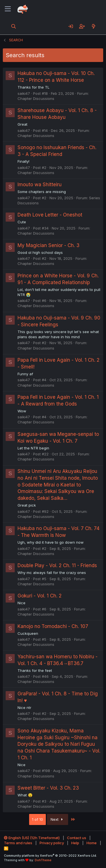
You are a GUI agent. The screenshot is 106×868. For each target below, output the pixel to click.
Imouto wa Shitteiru (40, 185)
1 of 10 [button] (37, 819)
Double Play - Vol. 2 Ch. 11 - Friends (57, 565)
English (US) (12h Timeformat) (32, 838)
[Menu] (8, 9)
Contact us (77, 838)
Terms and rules (18, 843)
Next (58, 819)
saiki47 (24, 93)
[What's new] (93, 26)
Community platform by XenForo (50, 856)
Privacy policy (52, 843)
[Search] (14, 26)
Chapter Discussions (36, 98)
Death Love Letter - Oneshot (50, 215)
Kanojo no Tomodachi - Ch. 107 (53, 626)
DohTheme (43, 860)
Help (75, 843)
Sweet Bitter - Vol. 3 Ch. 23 (48, 788)
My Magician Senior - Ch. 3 (48, 245)
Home (92, 843)
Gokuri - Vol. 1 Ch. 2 (40, 596)
